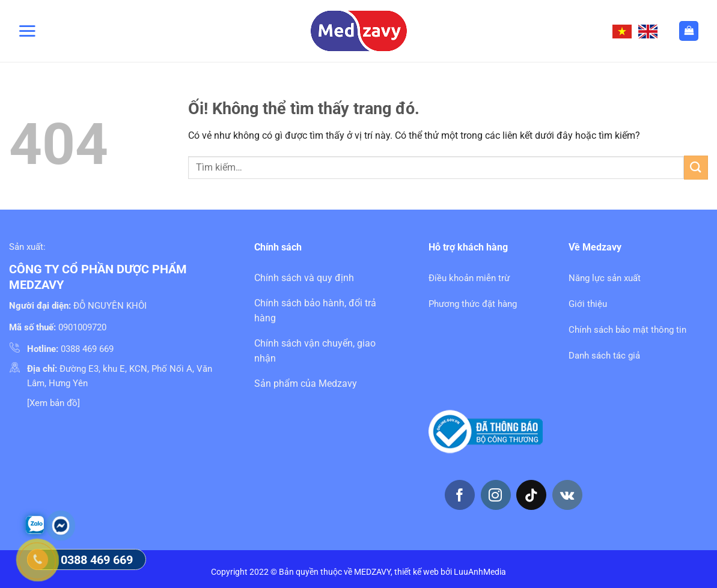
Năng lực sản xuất (605, 278)
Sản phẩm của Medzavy (306, 383)
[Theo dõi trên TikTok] (531, 495)
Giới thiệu (588, 304)
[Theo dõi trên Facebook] (460, 495)
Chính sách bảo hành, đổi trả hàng (315, 311)
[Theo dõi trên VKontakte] (567, 495)
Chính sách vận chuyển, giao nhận (315, 351)
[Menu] (27, 31)
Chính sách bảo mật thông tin (627, 330)
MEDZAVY (372, 572)
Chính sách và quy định (304, 278)
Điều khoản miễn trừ (469, 278)
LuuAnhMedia (480, 572)
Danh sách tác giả (604, 356)
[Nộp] (696, 167)
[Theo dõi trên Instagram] (496, 495)
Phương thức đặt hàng (473, 304)
